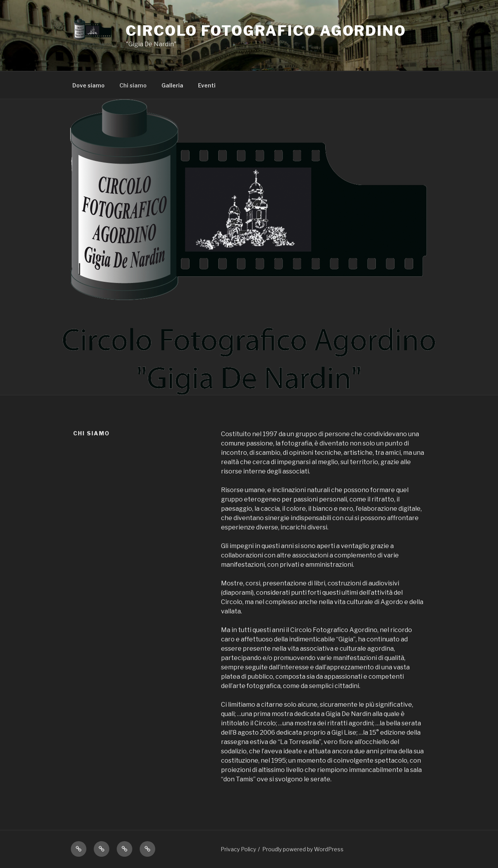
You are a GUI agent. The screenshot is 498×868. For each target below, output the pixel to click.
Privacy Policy (238, 849)
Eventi (207, 85)
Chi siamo (133, 85)
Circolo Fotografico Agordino (266, 31)
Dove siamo (89, 85)
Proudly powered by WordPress (303, 849)
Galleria (172, 85)
